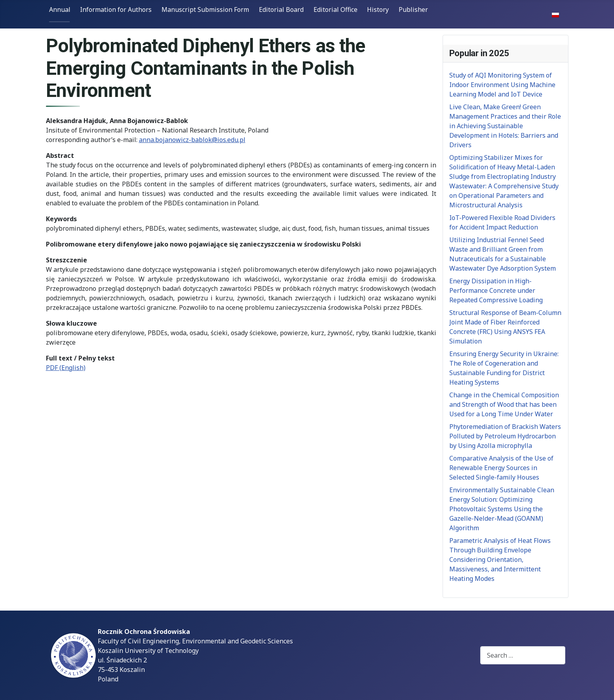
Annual (60, 9)
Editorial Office (336, 9)
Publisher (413, 9)
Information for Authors (116, 9)
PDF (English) (66, 368)
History (378, 9)
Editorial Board (281, 9)
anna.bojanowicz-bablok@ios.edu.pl (192, 140)
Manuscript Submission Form (205, 9)
